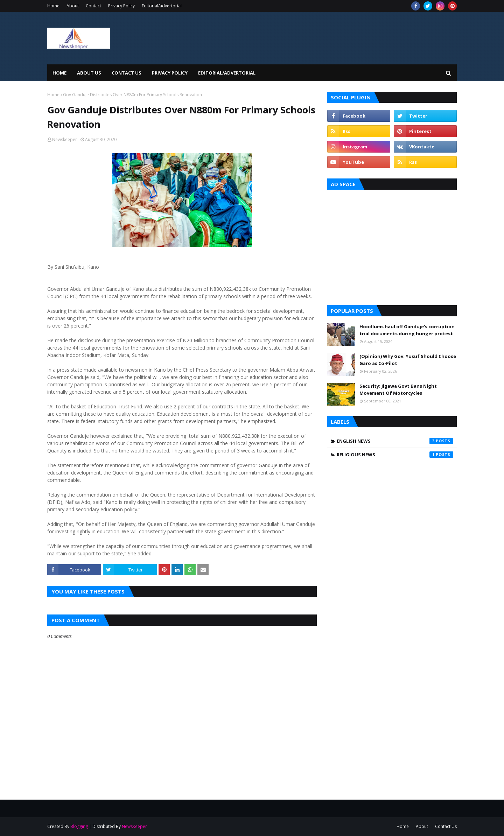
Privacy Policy (121, 6)
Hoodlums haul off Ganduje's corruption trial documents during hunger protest (407, 330)
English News (395, 441)
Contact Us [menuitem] (127, 73)
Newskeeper (65, 139)
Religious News (395, 455)
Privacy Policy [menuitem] (170, 73)
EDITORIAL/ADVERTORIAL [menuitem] (227, 73)
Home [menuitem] (59, 73)
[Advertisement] (392, 246)
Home (53, 6)
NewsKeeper (134, 826)
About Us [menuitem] (89, 73)
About (73, 6)
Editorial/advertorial (162, 6)
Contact (93, 6)
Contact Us (446, 826)
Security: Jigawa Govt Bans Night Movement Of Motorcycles (398, 389)
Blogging (79, 826)
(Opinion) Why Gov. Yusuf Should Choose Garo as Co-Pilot (408, 360)
